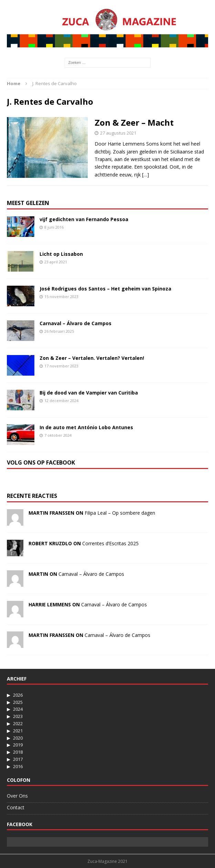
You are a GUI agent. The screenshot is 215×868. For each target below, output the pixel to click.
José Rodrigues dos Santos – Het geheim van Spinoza (105, 289)
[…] (146, 175)
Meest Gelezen (28, 203)
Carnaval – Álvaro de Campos (76, 323)
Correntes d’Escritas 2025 (110, 543)
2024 (18, 709)
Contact (16, 807)
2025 (18, 702)
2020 (18, 738)
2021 (18, 731)
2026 (18, 695)
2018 (18, 752)
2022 (18, 723)
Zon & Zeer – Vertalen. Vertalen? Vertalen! (92, 358)
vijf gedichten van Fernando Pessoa (84, 219)
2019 (18, 745)
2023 (18, 716)
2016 (18, 766)
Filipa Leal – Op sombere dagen (120, 513)
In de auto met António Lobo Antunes (86, 427)
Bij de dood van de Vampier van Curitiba (89, 393)
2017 (18, 759)
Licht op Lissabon (61, 254)
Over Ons (17, 796)
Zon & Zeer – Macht (134, 122)
